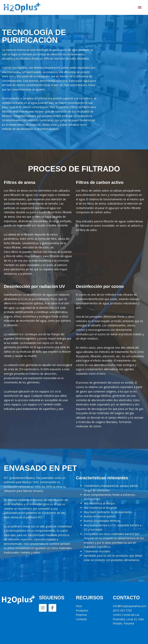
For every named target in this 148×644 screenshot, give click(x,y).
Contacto (81, 619)
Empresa (81, 615)
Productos (82, 610)
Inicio (79, 606)
